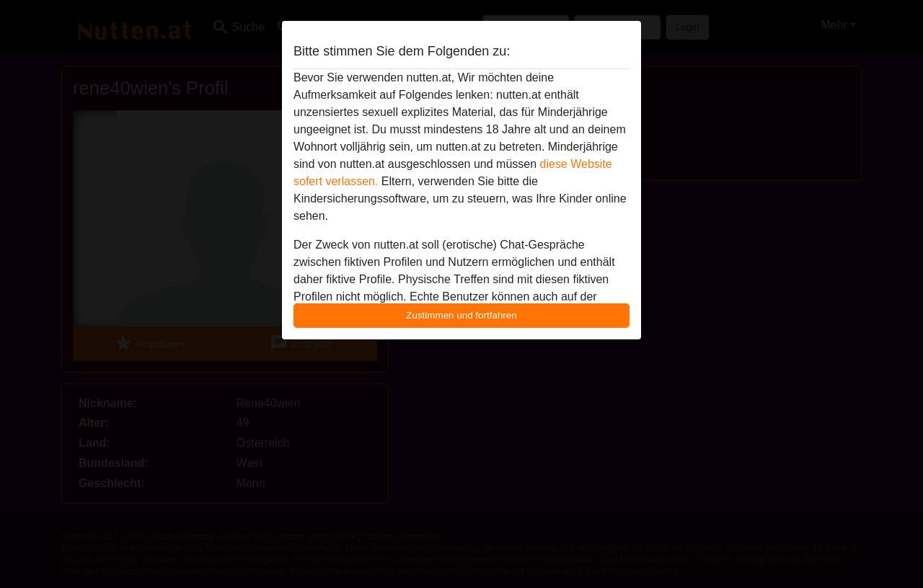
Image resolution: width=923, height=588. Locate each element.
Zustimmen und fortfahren (461, 315)
